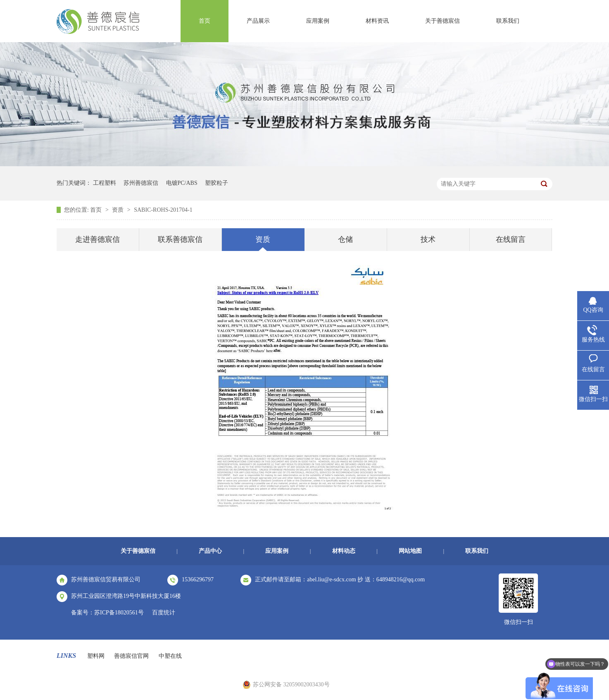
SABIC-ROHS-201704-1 (163, 210)
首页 (205, 21)
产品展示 (258, 21)
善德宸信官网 (131, 656)
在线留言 (511, 239)
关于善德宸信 (442, 21)
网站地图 (410, 551)
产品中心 (210, 551)
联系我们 (508, 21)
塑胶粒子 (216, 183)
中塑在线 (170, 656)
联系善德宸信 (180, 239)
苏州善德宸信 (141, 183)
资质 (119, 210)
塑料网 (96, 656)
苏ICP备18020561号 (119, 613)
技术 (428, 239)
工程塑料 (105, 183)
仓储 (345, 239)
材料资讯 (377, 21)
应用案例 (318, 21)
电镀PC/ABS (182, 183)
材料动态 (344, 551)
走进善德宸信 (98, 239)
